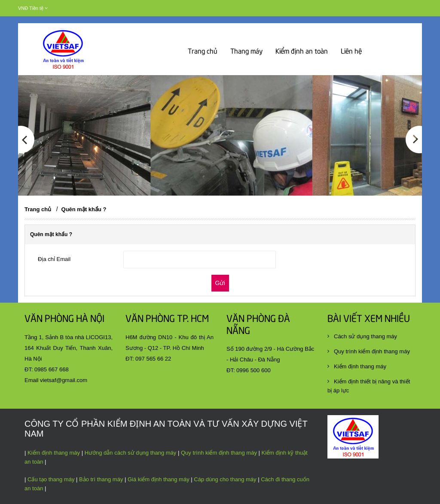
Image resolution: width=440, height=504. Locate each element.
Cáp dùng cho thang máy (225, 479)
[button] (26, 161)
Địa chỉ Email (54, 259)
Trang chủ (203, 52)
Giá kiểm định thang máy (159, 479)
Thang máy (246, 52)
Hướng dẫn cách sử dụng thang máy (131, 453)
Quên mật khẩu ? (84, 209)
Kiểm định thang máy (54, 453)
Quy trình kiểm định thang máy (219, 453)
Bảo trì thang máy (101, 479)
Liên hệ (351, 52)
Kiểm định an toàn (302, 52)
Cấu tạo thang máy (51, 479)
